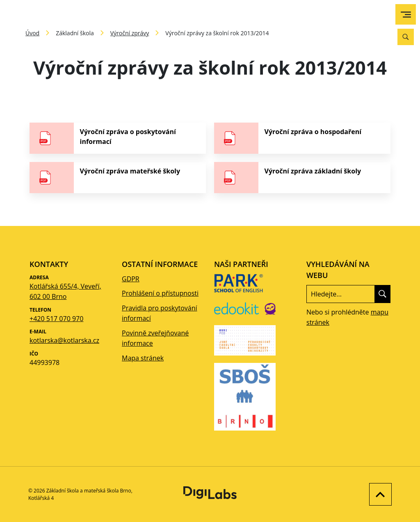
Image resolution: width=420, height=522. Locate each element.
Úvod (32, 33)
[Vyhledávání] (406, 37)
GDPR (131, 279)
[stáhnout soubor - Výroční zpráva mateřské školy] (118, 178)
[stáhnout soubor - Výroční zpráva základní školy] (302, 178)
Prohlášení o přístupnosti (160, 293)
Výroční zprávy (130, 33)
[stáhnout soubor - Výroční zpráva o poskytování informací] (118, 138)
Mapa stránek (143, 358)
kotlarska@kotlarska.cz (64, 340)
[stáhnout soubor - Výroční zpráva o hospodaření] (302, 138)
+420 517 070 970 (56, 319)
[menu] (406, 15)
